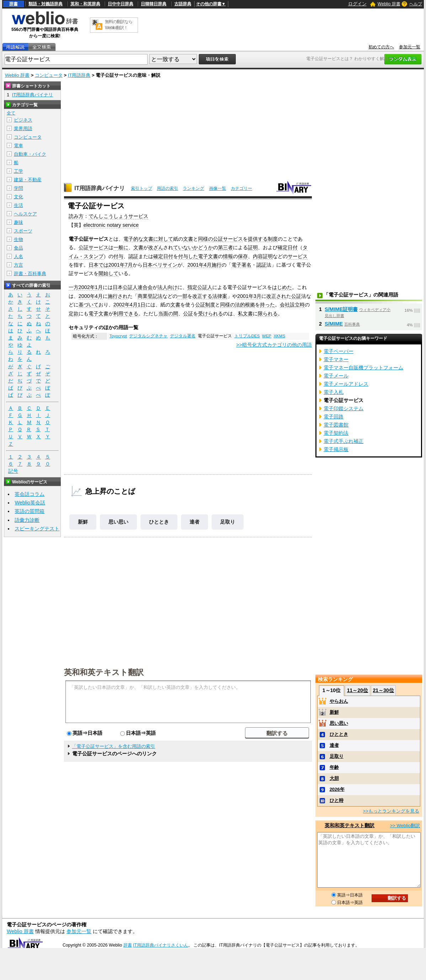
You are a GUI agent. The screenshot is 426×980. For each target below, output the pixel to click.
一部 (182, 296)
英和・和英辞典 (85, 4)
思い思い (118, 522)
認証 (133, 256)
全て (11, 113)
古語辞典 (183, 4)
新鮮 (83, 522)
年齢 (334, 767)
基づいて (89, 305)
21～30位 (383, 690)
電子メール (336, 376)
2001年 (117, 265)
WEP (267, 336)
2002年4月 (126, 305)
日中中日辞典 (121, 4)
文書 (148, 239)
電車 (18, 146)
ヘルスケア (25, 214)
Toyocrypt (118, 336)
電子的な (133, 239)
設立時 (297, 305)
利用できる (126, 314)
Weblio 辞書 (389, 4)
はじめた (282, 287)
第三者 (225, 247)
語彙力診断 (27, 520)
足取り (228, 522)
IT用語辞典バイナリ (100, 188)
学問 (18, 188)
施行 (217, 265)
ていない (183, 247)
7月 (129, 265)
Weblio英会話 (30, 503)
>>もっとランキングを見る (391, 811)
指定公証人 (200, 287)
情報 (228, 256)
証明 (253, 247)
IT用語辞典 (79, 75)
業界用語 (23, 128)
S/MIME (334, 324)
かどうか (203, 247)
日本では (98, 265)
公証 (218, 239)
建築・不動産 (28, 180)
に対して (163, 239)
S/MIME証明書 (341, 309)
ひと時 (337, 800)
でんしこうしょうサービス (118, 216)
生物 (18, 239)
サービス (233, 239)
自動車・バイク (30, 154)
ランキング (193, 188)
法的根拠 (245, 305)
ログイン (357, 4)
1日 (142, 305)
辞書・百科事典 (30, 274)
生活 (18, 205)
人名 (18, 256)
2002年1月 (91, 287)
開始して (108, 273)
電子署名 (241, 265)
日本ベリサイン (160, 265)
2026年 (337, 789)
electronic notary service (111, 225)
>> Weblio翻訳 (405, 826)
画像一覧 (218, 188)
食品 (18, 248)
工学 (18, 171)
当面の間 (168, 314)
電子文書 (208, 256)
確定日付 (288, 247)
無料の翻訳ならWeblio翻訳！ (119, 25)
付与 (118, 256)
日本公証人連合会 (133, 287)
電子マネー (336, 359)
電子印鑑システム (344, 408)
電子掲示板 (336, 449)
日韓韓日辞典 (154, 4)
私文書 (245, 314)
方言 (18, 265)
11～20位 (358, 690)
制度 (273, 239)
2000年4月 (91, 296)
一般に (121, 247)
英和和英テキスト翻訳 (104, 672)
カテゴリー (241, 188)
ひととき (159, 522)
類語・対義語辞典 (46, 4)
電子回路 (334, 417)
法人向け (167, 287)
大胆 (334, 778)
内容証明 (263, 256)
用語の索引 (167, 188)
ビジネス (23, 120)
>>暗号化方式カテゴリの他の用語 (274, 345)
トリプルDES (247, 336)
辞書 (14, 4)
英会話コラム (30, 494)
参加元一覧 (410, 47)
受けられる (211, 314)
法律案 (220, 296)
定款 (74, 314)
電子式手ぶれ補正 (344, 441)
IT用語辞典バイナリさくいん (161, 945)
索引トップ (142, 188)
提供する (258, 239)
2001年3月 (249, 296)
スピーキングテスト (37, 529)
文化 (18, 197)
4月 (208, 265)
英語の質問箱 (30, 511)
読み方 (76, 216)
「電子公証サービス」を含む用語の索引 (113, 746)
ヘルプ (416, 4)
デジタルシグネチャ (148, 336)
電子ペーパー (339, 351)
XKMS (279, 336)
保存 (243, 256)
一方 (74, 287)
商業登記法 (150, 296)
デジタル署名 (183, 336)
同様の (206, 239)
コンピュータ (49, 75)
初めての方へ (381, 47)
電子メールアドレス (346, 384)
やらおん (339, 701)
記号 (13, 471)
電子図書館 (336, 425)
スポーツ (23, 231)
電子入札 (334, 392)
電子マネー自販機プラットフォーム (363, 368)
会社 (285, 305)
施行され (118, 296)
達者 (195, 522)
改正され (276, 296)
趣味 (18, 222)
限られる (268, 314)
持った (267, 305)
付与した (188, 256)
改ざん (156, 247)
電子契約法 (336, 433)
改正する (202, 296)
